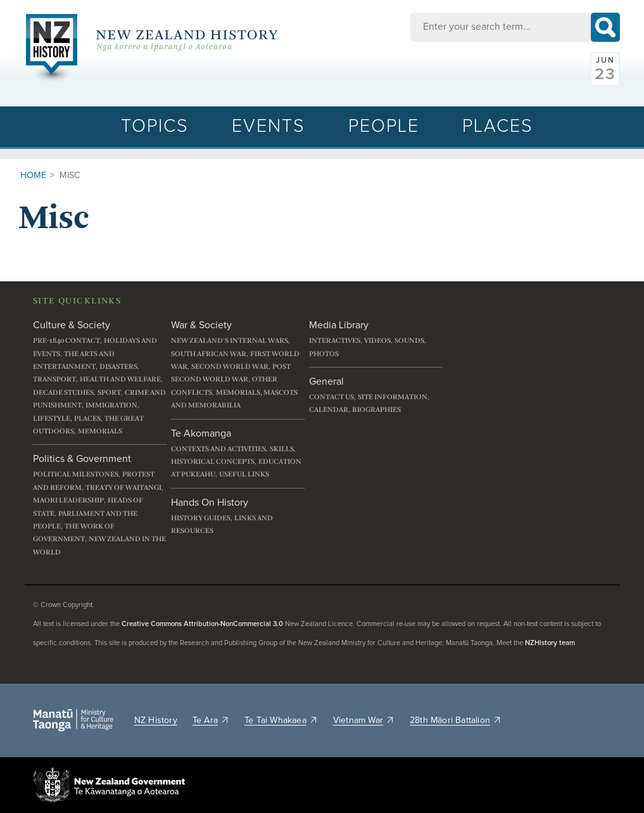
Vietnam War (364, 720)
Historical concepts (213, 462)
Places (498, 126)
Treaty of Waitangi (123, 488)
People (384, 126)
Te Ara (211, 720)
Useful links (244, 474)
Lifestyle (52, 419)
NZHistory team (550, 643)
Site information (393, 397)
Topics (155, 126)
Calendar (329, 410)
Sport (109, 393)
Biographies (376, 410)
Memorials (100, 431)
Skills (282, 449)
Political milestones (76, 474)
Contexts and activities (218, 449)
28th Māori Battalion (456, 720)
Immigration (111, 405)
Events (268, 126)
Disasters (118, 367)
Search (605, 27)
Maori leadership (68, 500)
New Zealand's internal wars (230, 341)
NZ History (156, 720)
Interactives (335, 341)
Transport (54, 379)
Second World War (230, 367)
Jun (606, 61)
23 (605, 74)
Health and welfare (120, 379)
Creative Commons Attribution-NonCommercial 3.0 (202, 624)
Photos (324, 354)
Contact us (331, 397)
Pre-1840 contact (66, 341)
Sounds (409, 341)
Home (33, 176)
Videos (377, 341)
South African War (209, 354)
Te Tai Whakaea (281, 720)
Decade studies (63, 393)
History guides (201, 518)
